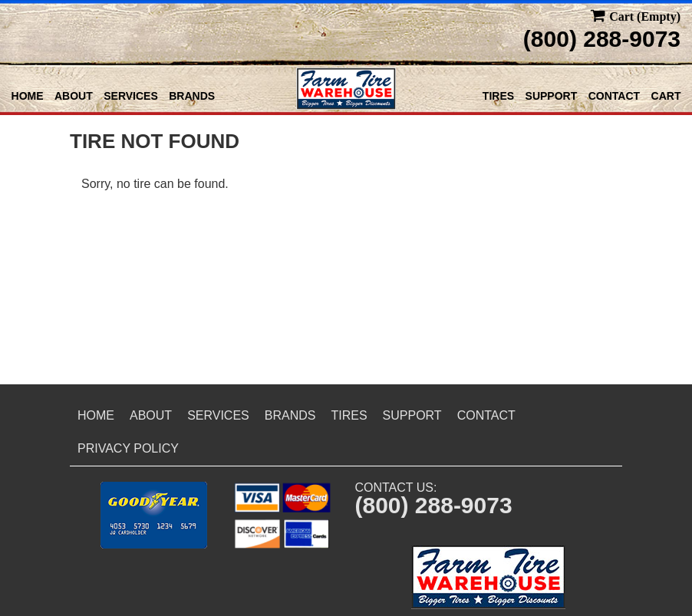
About (74, 96)
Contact (614, 96)
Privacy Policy (128, 448)
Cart (666, 96)
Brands (192, 96)
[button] (154, 515)
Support (552, 96)
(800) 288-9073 (602, 39)
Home (28, 96)
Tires (498, 96)
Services (131, 96)
